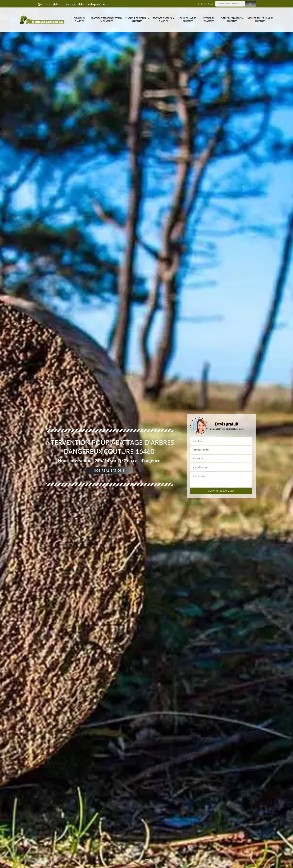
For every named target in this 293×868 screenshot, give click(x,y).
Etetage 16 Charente (209, 20)
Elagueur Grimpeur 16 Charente (137, 20)
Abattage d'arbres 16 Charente (164, 20)
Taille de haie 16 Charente (188, 20)
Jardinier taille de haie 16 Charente (260, 20)
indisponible (48, 4)
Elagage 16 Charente (80, 20)
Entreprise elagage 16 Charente (232, 20)
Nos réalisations (109, 471)
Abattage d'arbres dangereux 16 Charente (106, 20)
